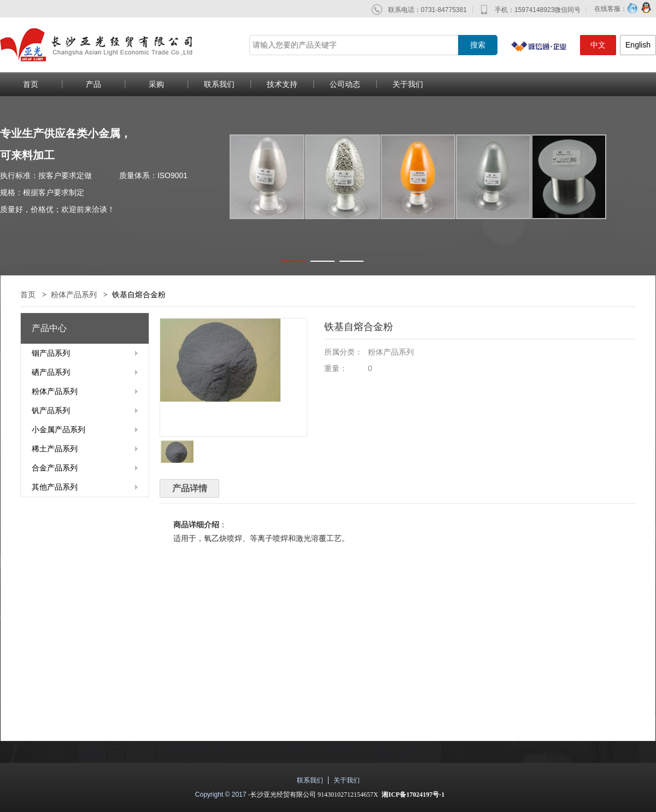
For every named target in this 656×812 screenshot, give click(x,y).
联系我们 (219, 84)
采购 (156, 84)
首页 (28, 295)
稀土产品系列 (55, 449)
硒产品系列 (51, 372)
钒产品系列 (51, 410)
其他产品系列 (55, 487)
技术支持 (282, 84)
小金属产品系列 (58, 429)
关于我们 (408, 84)
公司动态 (345, 84)
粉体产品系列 (74, 295)
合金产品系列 (55, 468)
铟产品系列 (51, 353)
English (638, 45)
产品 (93, 84)
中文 (598, 45)
